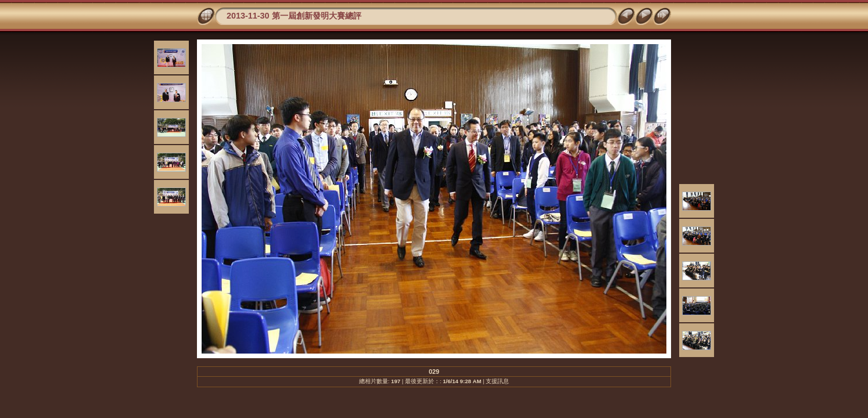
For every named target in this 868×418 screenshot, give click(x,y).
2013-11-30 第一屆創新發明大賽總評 (294, 16)
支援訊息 (497, 381)
